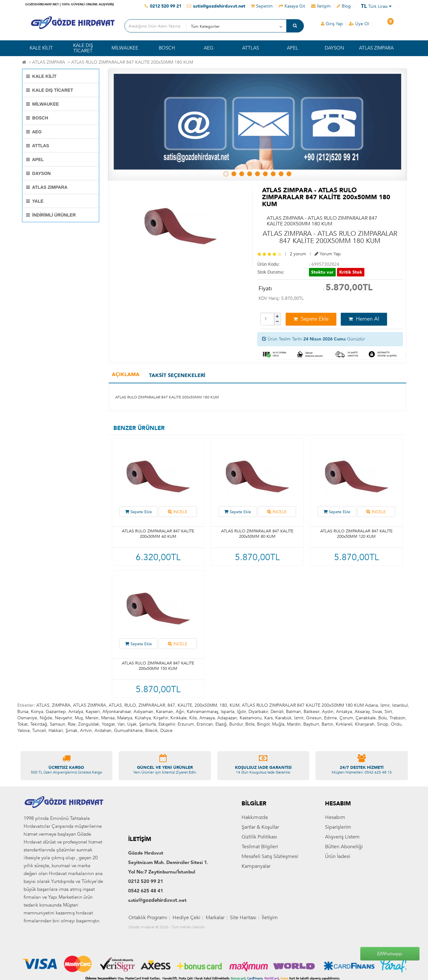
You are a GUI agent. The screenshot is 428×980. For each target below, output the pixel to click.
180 (223, 705)
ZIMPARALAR (152, 705)
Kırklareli (344, 724)
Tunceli (39, 731)
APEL (293, 48)
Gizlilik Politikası (259, 876)
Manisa (108, 718)
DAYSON (334, 48)
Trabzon (397, 718)
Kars (268, 718)
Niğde (46, 718)
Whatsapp (390, 954)
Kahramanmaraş (203, 712)
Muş (79, 718)
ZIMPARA (61, 705)
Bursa (23, 712)
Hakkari (56, 731)
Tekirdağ (39, 724)
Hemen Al (364, 319)
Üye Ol (359, 24)
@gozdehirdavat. (159, 939)
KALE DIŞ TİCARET (83, 48)
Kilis (193, 718)
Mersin (92, 718)
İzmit (299, 718)
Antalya (76, 712)
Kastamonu (251, 718)
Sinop (383, 724)
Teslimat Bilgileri (260, 885)
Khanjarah (365, 724)
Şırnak (71, 731)
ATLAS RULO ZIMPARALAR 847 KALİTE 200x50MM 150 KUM (158, 666)
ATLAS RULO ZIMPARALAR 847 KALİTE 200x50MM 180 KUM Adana (310, 705)
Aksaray (362, 712)
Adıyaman (143, 712)
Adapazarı (227, 718)
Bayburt (311, 724)
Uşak (132, 724)
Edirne (331, 718)
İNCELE (178, 512)
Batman (294, 712)
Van (121, 724)
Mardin (294, 724)
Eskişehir (167, 724)
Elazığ (221, 724)
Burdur (236, 724)
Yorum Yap (328, 254)
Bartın (327, 724)
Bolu (383, 718)
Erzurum (186, 724)
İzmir (385, 705)
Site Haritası (243, 957)
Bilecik (151, 731)
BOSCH (167, 48)
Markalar (215, 957)
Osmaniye (27, 718)
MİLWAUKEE (125, 48)
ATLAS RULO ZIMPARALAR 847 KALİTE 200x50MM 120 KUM (357, 534)
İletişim (270, 957)
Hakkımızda (255, 856)
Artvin (86, 731)
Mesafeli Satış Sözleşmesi (270, 895)
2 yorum (298, 254)
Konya (37, 712)
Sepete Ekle (311, 319)
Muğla (278, 724)
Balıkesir (311, 712)
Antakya (344, 712)
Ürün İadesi (338, 895)
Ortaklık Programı (148, 957)
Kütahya (143, 718)
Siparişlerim (338, 866)
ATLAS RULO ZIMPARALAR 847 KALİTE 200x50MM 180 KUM (132, 62)
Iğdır (241, 712)
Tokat (23, 724)
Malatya (125, 718)
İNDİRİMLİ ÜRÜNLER (51, 215)
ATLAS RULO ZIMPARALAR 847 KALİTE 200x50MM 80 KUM (257, 534)
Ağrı (180, 712)
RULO (130, 705)
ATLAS (43, 705)
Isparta (228, 712)
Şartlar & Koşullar (260, 866)
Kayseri (93, 712)
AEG (209, 48)
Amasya (207, 718)
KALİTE (185, 705)
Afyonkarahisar (117, 712)
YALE (35, 201)
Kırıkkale (179, 718)
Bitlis (250, 724)
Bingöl (263, 724)
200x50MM (206, 705)
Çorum (346, 718)
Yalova (23, 731)
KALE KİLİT (41, 48)
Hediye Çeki (186, 957)
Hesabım (335, 856)
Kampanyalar (256, 905)
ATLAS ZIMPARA (376, 48)
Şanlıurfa (148, 724)
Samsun (57, 724)
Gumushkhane (128, 731)
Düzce (166, 731)
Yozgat (108, 724)
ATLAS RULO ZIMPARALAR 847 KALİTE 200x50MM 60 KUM (158, 534)
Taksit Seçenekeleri (177, 375)
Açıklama (126, 374)
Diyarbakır (258, 712)
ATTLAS (251, 48)
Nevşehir (63, 718)
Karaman (165, 712)
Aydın (328, 712)
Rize (72, 724)
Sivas (377, 712)
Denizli (277, 712)
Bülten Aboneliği (344, 885)
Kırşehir (161, 718)
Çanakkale (366, 718)
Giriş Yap (332, 24)
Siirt (388, 712)
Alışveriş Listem (342, 876)
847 (171, 705)
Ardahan (103, 731)
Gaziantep (56, 712)
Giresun (314, 718)
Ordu (396, 724)
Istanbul (400, 705)
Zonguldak (89, 724)
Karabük (283, 718)
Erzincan (205, 724)
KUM (234, 705)
